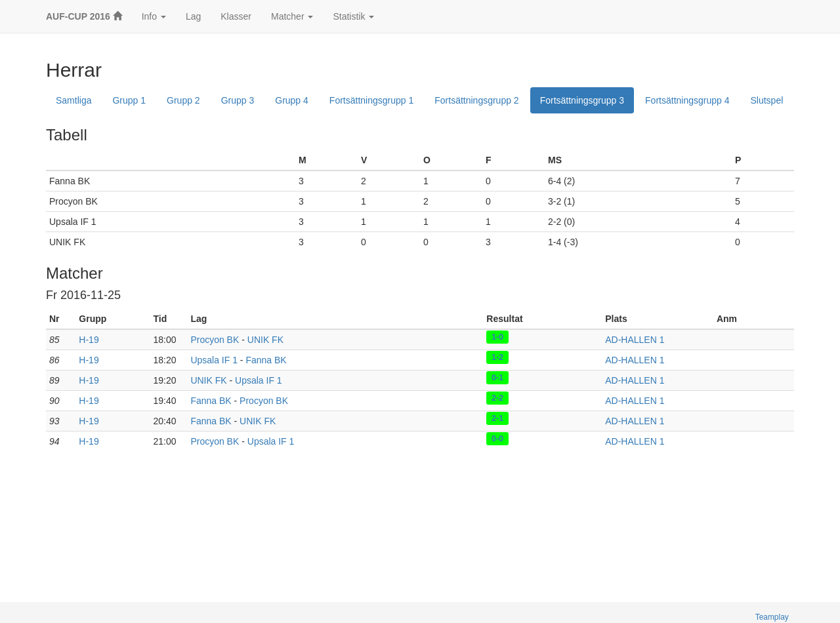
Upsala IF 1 (214, 360)
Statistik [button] (353, 16)
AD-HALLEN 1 (635, 340)
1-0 (497, 337)
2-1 (497, 418)
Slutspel (766, 100)
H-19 (89, 340)
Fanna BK (266, 360)
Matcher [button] (292, 16)
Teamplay (772, 617)
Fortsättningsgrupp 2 (476, 100)
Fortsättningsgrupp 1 (371, 100)
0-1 (497, 378)
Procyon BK (215, 340)
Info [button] (154, 16)
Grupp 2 (183, 100)
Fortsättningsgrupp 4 (687, 100)
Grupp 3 (238, 100)
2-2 (497, 398)
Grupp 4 (292, 100)
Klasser (236, 16)
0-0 (497, 439)
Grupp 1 (129, 100)
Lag (193, 16)
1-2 (497, 357)
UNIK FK (265, 340)
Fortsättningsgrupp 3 (582, 100)
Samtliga (73, 100)
